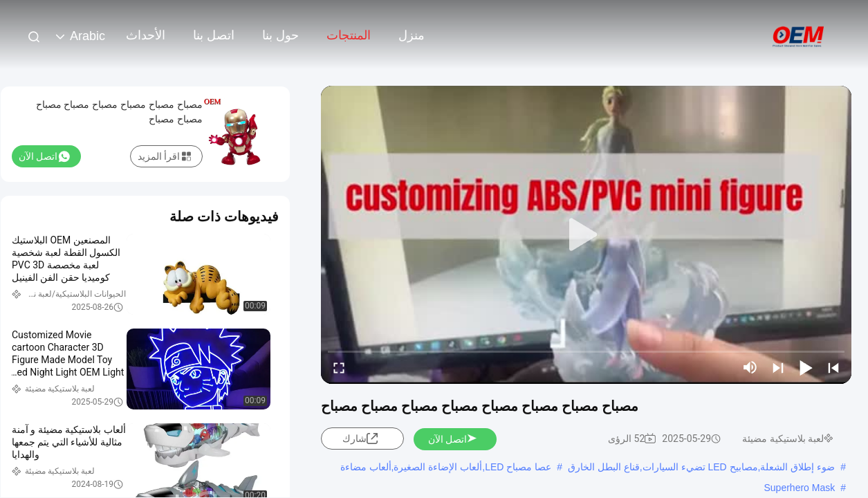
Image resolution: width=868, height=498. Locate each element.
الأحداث (146, 35)
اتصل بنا (214, 35)
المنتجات (349, 35)
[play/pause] (806, 367)
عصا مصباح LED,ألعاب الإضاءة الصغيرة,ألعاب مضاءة (446, 467)
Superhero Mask (799, 488)
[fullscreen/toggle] (339, 367)
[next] (778, 367)
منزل (412, 35)
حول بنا (280, 35)
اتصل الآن (453, 439)
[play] (587, 235)
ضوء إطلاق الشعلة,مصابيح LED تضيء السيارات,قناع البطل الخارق (701, 467)
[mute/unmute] (750, 367)
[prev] (833, 367)
